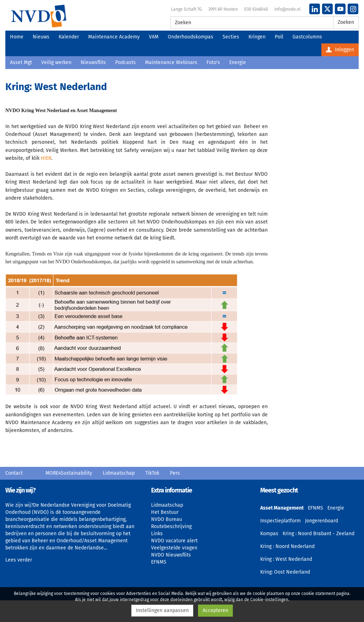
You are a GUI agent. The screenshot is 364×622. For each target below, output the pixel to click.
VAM (154, 37)
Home (17, 37)
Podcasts (125, 62)
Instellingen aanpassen (162, 610)
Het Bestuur (165, 512)
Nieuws (41, 37)
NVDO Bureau (167, 519)
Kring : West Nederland (286, 559)
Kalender (69, 37)
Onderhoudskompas (191, 37)
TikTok (152, 473)
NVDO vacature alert (174, 541)
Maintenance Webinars (171, 62)
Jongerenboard (322, 521)
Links (157, 534)
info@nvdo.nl (288, 9)
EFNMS (159, 562)
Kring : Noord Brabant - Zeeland (318, 534)
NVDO (39, 16)
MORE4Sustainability (69, 473)
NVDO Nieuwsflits (171, 555)
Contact (14, 473)
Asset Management (282, 508)
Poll (279, 37)
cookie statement (318, 594)
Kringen (257, 37)
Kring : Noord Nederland (287, 546)
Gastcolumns (307, 37)
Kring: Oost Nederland (285, 572)
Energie (238, 62)
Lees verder (19, 560)
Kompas (269, 534)
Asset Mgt (21, 62)
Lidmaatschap (119, 473)
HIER (46, 158)
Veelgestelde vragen (174, 548)
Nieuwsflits (93, 62)
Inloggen (340, 50)
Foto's (213, 62)
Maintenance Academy (114, 37)
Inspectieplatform (280, 521)
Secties (231, 37)
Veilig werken (56, 62)
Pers (175, 473)
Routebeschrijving (171, 526)
